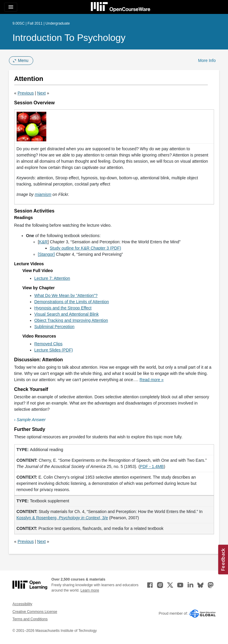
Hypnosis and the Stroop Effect (63, 308)
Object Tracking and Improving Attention (71, 320)
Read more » (152, 380)
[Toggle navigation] (11, 7)
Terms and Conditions (30, 619)
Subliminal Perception (54, 327)
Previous (26, 93)
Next (41, 93)
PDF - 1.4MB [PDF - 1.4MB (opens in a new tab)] (152, 466)
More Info (207, 60)
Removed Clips (49, 344)
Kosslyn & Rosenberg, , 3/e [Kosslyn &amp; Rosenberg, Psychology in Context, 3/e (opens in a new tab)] (62, 518)
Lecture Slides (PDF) (54, 350)
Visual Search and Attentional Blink (67, 314)
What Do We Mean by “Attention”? (66, 295)
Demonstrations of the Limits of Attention (72, 302)
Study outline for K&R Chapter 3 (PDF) (85, 248)
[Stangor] (46, 254)
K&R (43, 242)
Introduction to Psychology (69, 38)
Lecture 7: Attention (52, 278)
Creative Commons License (35, 612)
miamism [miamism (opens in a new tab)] (43, 194)
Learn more (90, 590)
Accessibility (22, 604)
